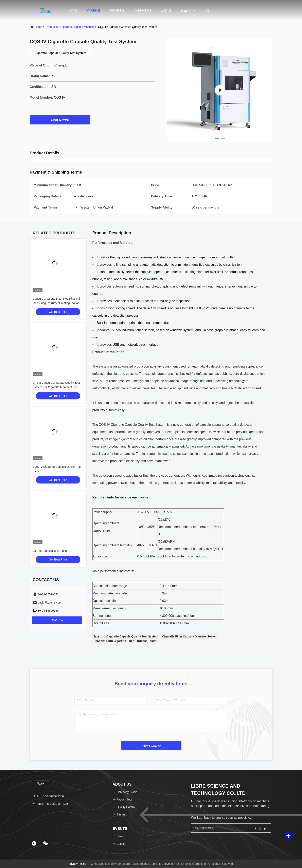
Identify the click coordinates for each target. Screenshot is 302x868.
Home (73, 10)
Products (94, 10)
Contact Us (143, 10)
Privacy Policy (77, 864)
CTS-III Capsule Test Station (51, 551)
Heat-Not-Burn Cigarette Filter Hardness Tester (125, 641)
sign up (260, 828)
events (166, 10)
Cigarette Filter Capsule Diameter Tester (189, 636)
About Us (117, 10)
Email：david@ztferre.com (51, 804)
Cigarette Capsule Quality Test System (132, 636)
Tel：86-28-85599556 (48, 796)
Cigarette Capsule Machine (77, 27)
